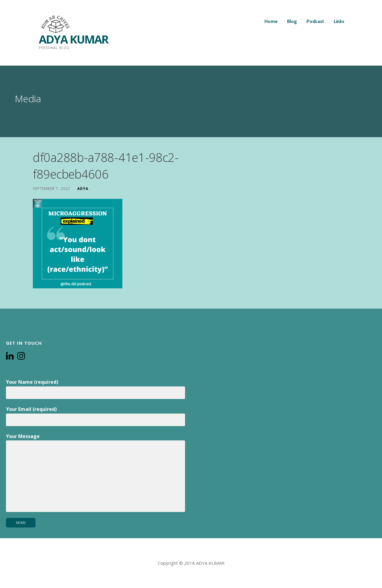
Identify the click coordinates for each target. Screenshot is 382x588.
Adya (83, 188)
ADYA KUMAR (74, 39)
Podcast (315, 21)
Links (339, 21)
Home (271, 21)
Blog (292, 21)
